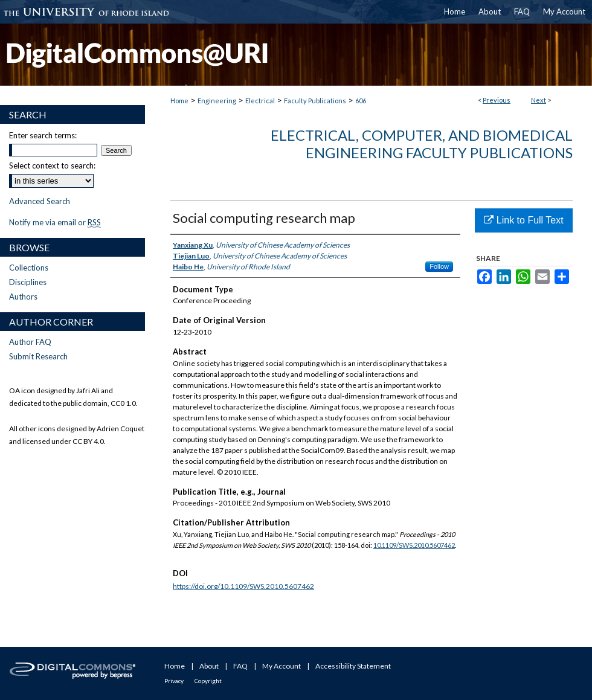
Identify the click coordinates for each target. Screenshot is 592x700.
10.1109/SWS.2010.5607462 (414, 545)
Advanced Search (40, 201)
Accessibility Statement (353, 666)
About (209, 666)
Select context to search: (52, 165)
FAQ (240, 666)
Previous (497, 100)
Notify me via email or (55, 222)
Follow (439, 266)
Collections (29, 268)
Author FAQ (30, 342)
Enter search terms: (43, 135)
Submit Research (38, 356)
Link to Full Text (523, 220)
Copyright (208, 681)
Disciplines (28, 282)
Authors (23, 297)
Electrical (260, 101)
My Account (282, 666)
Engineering (217, 101)
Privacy (174, 681)
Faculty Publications (315, 101)
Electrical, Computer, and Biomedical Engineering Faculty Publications (422, 144)
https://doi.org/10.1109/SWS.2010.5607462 (243, 586)
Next (539, 100)
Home (179, 101)
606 (361, 101)
